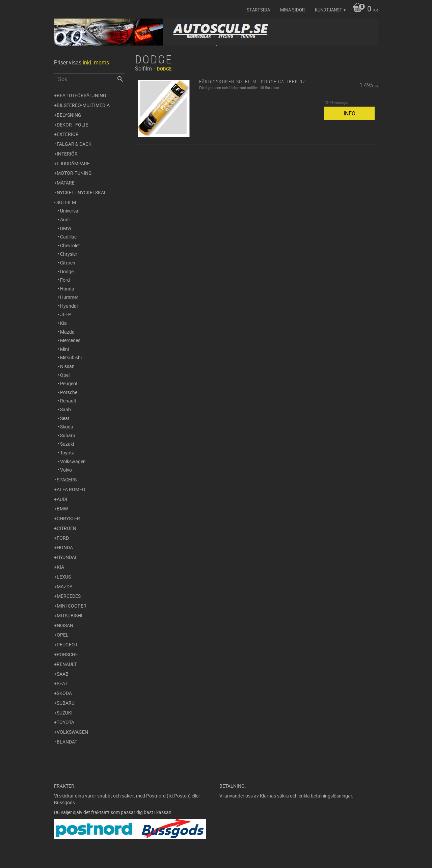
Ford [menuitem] (65, 280)
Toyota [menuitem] (67, 453)
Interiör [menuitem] (67, 154)
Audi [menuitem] (65, 219)
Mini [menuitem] (64, 349)
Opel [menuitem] (65, 375)
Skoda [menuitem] (67, 427)
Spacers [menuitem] (67, 480)
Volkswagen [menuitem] (73, 461)
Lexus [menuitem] (64, 577)
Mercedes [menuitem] (70, 340)
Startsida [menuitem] (258, 10)
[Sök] (120, 79)
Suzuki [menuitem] (67, 444)
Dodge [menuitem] (67, 271)
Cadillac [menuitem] (68, 237)
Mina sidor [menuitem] (292, 10)
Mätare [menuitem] (66, 183)
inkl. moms (96, 62)
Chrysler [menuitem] (69, 254)
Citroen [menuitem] (68, 263)
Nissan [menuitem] (67, 366)
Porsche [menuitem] (69, 392)
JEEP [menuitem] (66, 314)
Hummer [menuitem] (69, 297)
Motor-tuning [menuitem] (74, 173)
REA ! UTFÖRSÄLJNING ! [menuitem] (83, 95)
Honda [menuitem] (67, 289)
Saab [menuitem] (65, 409)
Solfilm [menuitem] (66, 202)
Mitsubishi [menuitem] (71, 357)
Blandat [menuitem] (67, 742)
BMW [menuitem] (66, 228)
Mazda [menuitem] (67, 332)
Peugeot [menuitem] (69, 383)
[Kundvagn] (363, 9)
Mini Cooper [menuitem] (72, 606)
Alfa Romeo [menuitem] (71, 489)
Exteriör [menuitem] (68, 134)
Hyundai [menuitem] (69, 306)
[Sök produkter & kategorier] (90, 79)
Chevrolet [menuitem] (70, 245)
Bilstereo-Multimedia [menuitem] (83, 105)
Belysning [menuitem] (69, 115)
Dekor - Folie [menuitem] (72, 125)
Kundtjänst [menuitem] (329, 10)
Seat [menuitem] (65, 418)
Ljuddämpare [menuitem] (73, 163)
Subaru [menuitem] (68, 435)
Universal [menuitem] (70, 211)
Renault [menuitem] (68, 401)
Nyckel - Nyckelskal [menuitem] (82, 192)
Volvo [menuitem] (66, 470)
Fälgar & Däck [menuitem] (74, 144)
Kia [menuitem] (63, 323)
